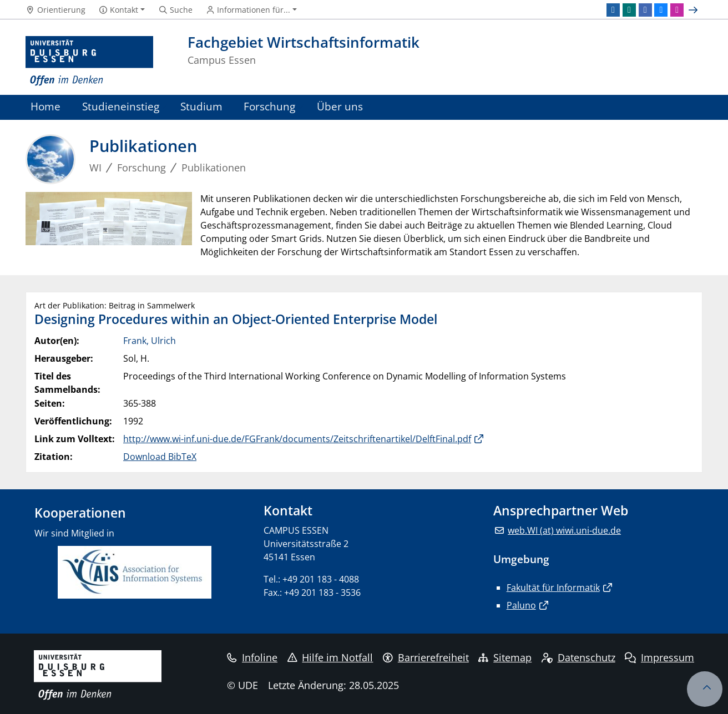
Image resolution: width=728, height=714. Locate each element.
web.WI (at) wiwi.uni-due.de (564, 530)
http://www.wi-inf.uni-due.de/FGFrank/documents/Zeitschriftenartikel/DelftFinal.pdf (297, 439)
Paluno (521, 605)
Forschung (269, 106)
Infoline (252, 657)
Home (46, 106)
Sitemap (505, 657)
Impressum (659, 657)
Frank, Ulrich (150, 341)
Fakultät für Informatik (553, 588)
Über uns (340, 106)
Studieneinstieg (121, 106)
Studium (201, 106)
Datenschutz (578, 657)
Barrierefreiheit (426, 657)
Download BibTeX (160, 457)
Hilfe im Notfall (330, 657)
